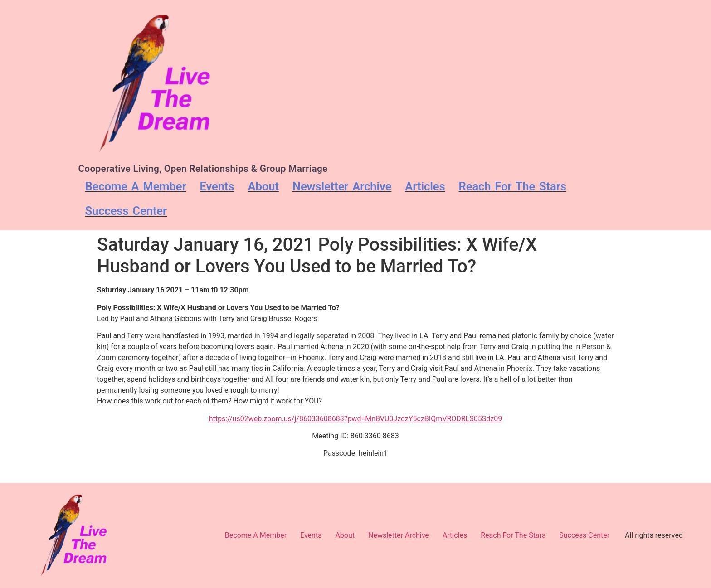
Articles (425, 186)
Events (217, 186)
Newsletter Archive (342, 186)
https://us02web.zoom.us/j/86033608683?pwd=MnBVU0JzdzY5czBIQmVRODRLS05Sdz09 (355, 419)
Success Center (126, 211)
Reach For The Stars (513, 186)
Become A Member (135, 186)
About (263, 186)
